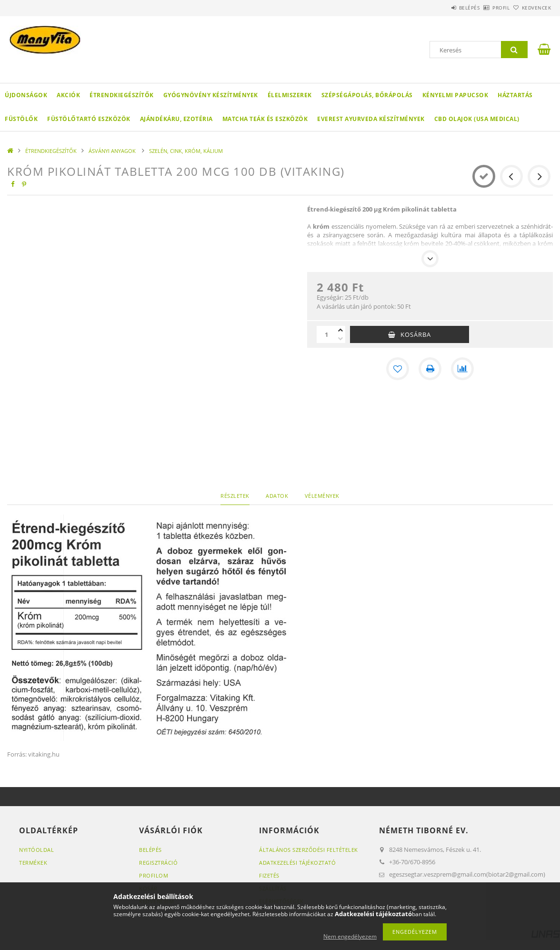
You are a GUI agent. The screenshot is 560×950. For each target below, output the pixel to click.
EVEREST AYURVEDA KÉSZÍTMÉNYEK (371, 119)
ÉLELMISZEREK (290, 95)
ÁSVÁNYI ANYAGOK (113, 151)
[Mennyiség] (326, 334)
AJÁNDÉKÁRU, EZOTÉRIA (176, 119)
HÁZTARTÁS (515, 95)
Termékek (33, 863)
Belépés (443, 8)
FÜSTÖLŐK (21, 119)
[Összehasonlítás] (462, 369)
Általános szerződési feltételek (309, 850)
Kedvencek (531, 8)
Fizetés (269, 875)
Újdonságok (26, 95)
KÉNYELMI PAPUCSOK (455, 95)
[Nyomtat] (430, 369)
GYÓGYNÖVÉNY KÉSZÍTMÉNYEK (211, 95)
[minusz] (340, 339)
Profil (485, 8)
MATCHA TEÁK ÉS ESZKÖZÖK (265, 119)
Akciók (68, 95)
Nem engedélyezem (350, 936)
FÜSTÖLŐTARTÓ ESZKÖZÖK (89, 119)
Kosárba (416, 334)
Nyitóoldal (36, 850)
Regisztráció (158, 863)
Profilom (154, 875)
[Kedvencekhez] (398, 369)
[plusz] (340, 330)
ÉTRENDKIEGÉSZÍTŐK (122, 95)
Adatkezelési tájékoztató (297, 863)
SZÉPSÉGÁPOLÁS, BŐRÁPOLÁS (367, 95)
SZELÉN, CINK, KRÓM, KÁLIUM (186, 151)
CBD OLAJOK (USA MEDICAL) (477, 119)
